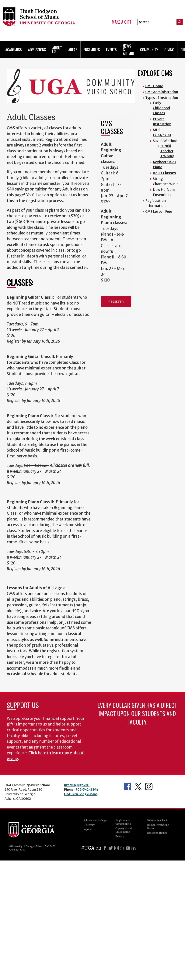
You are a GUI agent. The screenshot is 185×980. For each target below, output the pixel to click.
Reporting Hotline (157, 833)
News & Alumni (128, 50)
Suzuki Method (165, 141)
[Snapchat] (122, 848)
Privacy (120, 836)
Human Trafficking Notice (158, 827)
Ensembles (92, 50)
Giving (169, 50)
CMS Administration (162, 92)
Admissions (37, 50)
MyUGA (88, 829)
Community (149, 50)
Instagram (149, 786)
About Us (57, 50)
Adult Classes (164, 173)
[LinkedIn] (134, 848)
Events (111, 50)
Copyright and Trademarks (124, 830)
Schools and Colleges (96, 820)
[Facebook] (105, 848)
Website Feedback (157, 820)
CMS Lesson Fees (159, 212)
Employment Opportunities (123, 822)
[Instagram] (117, 848)
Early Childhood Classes (161, 108)
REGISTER (116, 302)
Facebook (127, 786)
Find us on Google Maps (81, 794)
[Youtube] (128, 848)
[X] (111, 848)
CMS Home (154, 86)
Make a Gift (122, 22)
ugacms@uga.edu (77, 785)
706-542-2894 (87, 790)
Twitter (138, 786)
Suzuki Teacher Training (167, 151)
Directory (89, 825)
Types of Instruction (162, 98)
